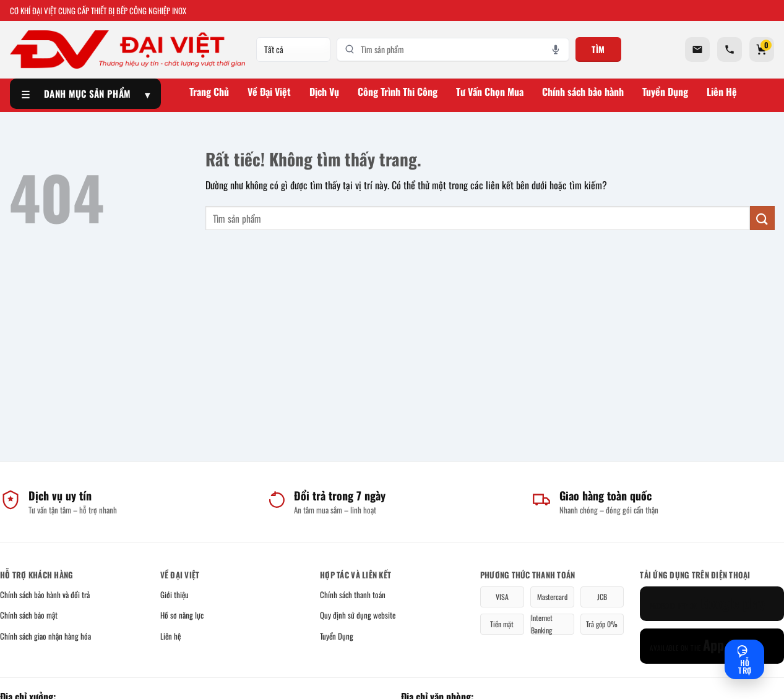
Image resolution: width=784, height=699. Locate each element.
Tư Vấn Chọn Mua (490, 92)
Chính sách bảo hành (583, 92)
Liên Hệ (722, 92)
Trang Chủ (209, 92)
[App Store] (712, 646)
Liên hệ (170, 636)
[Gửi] (762, 218)
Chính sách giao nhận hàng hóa (45, 636)
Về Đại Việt (269, 92)
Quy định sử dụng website (358, 615)
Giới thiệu (174, 594)
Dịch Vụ (324, 92)
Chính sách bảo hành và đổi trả (45, 594)
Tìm (598, 49)
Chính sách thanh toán (353, 594)
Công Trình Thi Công (398, 92)
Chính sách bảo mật (29, 615)
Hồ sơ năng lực (182, 615)
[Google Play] (712, 604)
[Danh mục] (293, 49)
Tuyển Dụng (665, 92)
